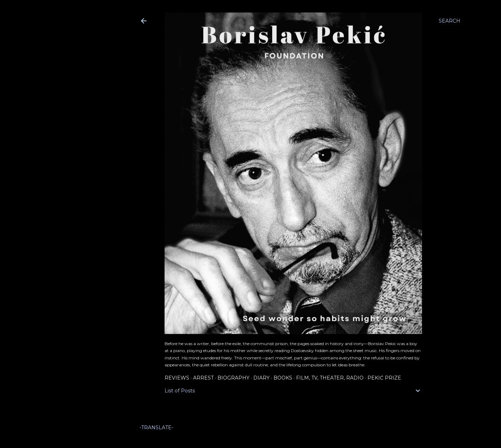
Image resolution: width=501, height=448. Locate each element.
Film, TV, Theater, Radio (330, 378)
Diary (261, 378)
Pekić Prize (384, 378)
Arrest (203, 378)
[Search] (450, 21)
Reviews (177, 378)
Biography (233, 378)
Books (283, 378)
